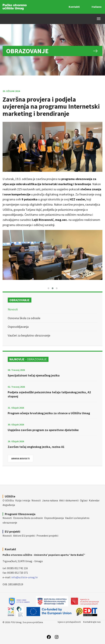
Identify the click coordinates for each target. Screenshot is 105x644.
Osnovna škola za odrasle (24, 318)
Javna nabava (50, 500)
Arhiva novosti (20, 459)
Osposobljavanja (18, 327)
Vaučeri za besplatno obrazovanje (29, 335)
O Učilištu (8, 500)
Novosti (13, 309)
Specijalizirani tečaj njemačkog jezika (34, 375)
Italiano (97, 7)
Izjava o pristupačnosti (69, 622)
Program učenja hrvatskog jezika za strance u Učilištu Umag (49, 413)
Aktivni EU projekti (24, 536)
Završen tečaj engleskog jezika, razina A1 (36, 447)
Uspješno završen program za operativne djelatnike (43, 430)
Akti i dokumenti (69, 500)
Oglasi (84, 500)
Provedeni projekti (47, 536)
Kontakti (74, 7)
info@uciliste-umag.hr (25, 577)
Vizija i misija (23, 500)
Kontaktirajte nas (92, 622)
